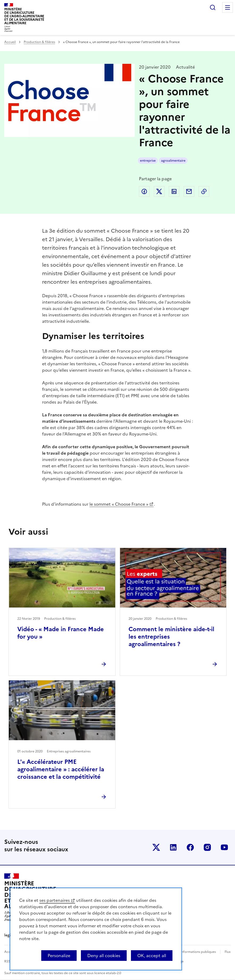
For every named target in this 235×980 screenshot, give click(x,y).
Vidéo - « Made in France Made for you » (61, 633)
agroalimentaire (173, 161)
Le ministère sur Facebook (190, 847)
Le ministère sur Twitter (156, 847)
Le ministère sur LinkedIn (173, 847)
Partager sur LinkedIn (174, 191)
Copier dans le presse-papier (204, 191)
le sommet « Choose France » (119, 504)
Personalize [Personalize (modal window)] (59, 956)
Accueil (10, 42)
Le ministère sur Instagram (207, 847)
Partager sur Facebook (144, 191)
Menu (228, 7)
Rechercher (213, 7)
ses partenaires (55, 900)
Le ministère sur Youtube (224, 847)
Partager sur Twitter (159, 191)
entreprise (148, 161)
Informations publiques (198, 952)
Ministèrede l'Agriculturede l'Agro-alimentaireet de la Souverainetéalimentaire (24, 16)
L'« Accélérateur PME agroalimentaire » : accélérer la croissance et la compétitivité (61, 769)
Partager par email (189, 191)
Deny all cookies (104, 956)
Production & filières (39, 42)
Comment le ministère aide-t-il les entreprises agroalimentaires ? (171, 637)
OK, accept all (152, 956)
